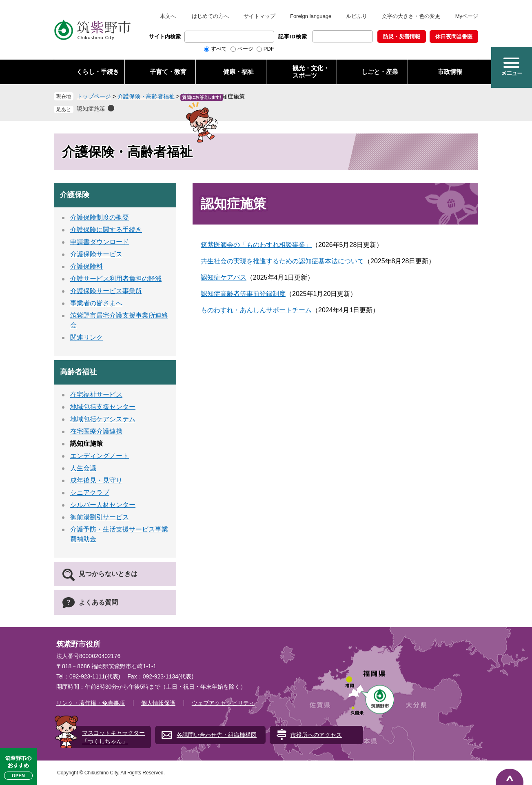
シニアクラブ (90, 493)
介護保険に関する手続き (106, 230)
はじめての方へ (210, 16)
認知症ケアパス (224, 277)
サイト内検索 (165, 37)
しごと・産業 (380, 72)
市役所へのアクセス (316, 735)
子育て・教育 (168, 72)
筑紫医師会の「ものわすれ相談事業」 (256, 245)
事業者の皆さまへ (96, 303)
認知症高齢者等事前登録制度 (243, 294)
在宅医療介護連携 (96, 431)
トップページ (94, 96)
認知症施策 (91, 109)
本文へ (168, 16)
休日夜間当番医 (454, 37)
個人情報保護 (158, 703)
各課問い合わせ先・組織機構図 (217, 735)
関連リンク (86, 337)
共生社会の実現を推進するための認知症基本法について (282, 261)
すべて (219, 49)
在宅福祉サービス (96, 395)
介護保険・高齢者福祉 (146, 96)
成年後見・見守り (96, 480)
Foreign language (311, 16)
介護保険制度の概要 (100, 217)
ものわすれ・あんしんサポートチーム (256, 310)
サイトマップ (259, 16)
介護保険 (75, 195)
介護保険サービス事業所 (106, 291)
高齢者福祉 (195, 96)
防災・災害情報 (402, 37)
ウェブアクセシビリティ (223, 703)
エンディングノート (100, 456)
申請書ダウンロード (100, 242)
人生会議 (83, 468)
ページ (245, 49)
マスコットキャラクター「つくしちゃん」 (113, 737)
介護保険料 (86, 266)
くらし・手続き (98, 72)
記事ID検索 (293, 37)
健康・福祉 (238, 72)
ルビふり (357, 16)
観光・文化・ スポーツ (311, 72)
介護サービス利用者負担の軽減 (116, 279)
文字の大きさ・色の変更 (411, 16)
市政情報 (450, 72)
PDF (269, 49)
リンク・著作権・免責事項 (91, 703)
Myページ (467, 16)
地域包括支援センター (103, 407)
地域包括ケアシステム (103, 419)
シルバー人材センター (103, 505)
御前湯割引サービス (100, 517)
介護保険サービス (96, 254)
